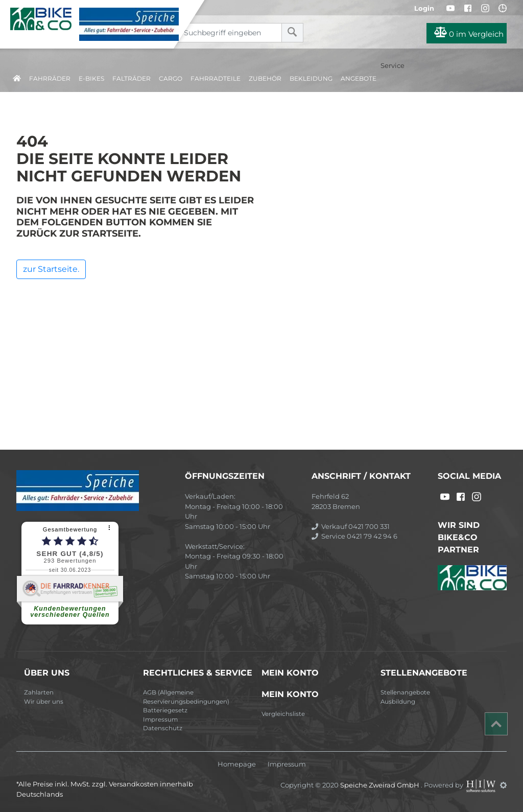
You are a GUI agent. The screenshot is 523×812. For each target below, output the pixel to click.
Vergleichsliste (283, 714)
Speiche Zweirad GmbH (381, 785)
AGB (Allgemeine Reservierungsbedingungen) (186, 697)
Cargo (171, 78)
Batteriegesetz (165, 710)
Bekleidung (311, 78)
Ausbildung (398, 702)
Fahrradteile (216, 78)
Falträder (132, 78)
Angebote (359, 78)
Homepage (237, 764)
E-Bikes (91, 78)
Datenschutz (163, 728)
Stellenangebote (405, 692)
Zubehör (265, 78)
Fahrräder (50, 78)
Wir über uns (44, 702)
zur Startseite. (51, 269)
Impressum (160, 720)
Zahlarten (39, 692)
